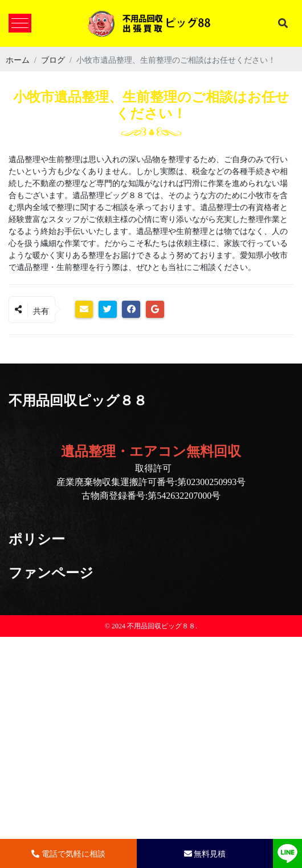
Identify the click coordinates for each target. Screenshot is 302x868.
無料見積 (205, 853)
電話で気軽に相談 (68, 853)
